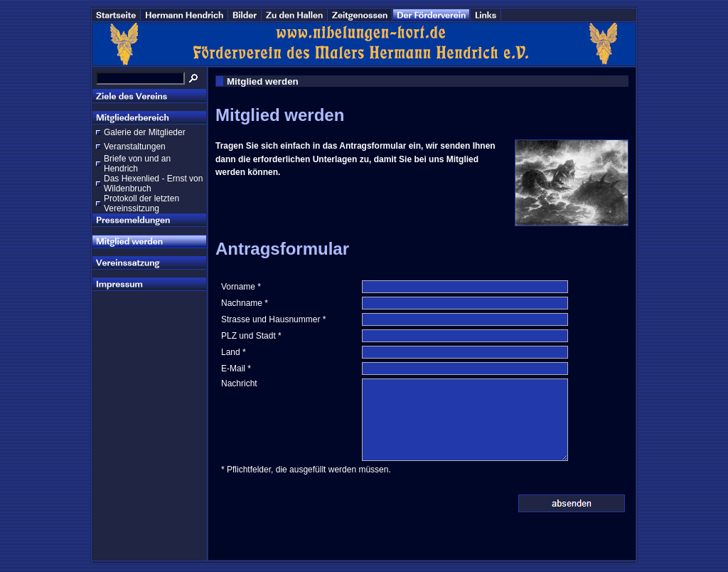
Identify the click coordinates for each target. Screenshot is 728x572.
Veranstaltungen (135, 147)
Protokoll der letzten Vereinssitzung (141, 203)
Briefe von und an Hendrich (137, 164)
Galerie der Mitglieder (145, 132)
